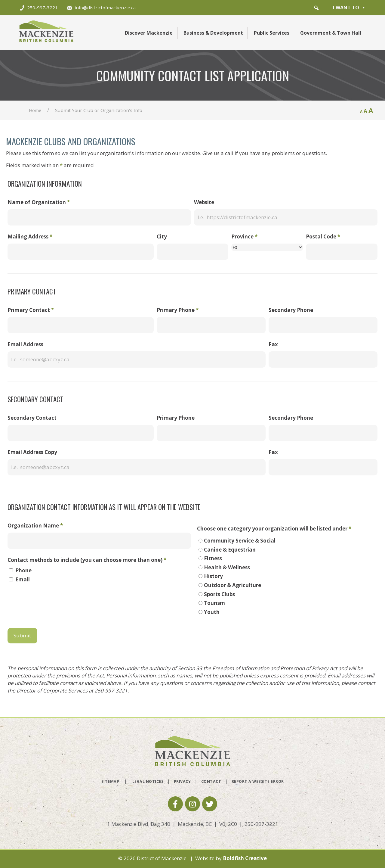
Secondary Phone (291, 310)
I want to (349, 8)
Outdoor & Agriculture (233, 585)
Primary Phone (178, 310)
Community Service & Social (240, 541)
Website (204, 202)
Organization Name (35, 526)
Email (23, 579)
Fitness (213, 558)
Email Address (25, 344)
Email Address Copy (32, 452)
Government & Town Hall (331, 33)
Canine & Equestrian (230, 550)
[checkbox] (11, 570)
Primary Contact (31, 310)
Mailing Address (30, 236)
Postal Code (323, 236)
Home (35, 110)
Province (244, 236)
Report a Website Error (258, 781)
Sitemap (110, 781)
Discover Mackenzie (149, 33)
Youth (212, 612)
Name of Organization (39, 202)
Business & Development (213, 33)
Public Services (272, 33)
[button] (316, 8)
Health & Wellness (227, 567)
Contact (211, 781)
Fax (273, 344)
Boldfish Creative (245, 858)
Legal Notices (148, 781)
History (213, 576)
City (162, 236)
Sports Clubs (219, 594)
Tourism (214, 603)
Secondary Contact (32, 418)
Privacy (182, 781)
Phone (23, 570)
